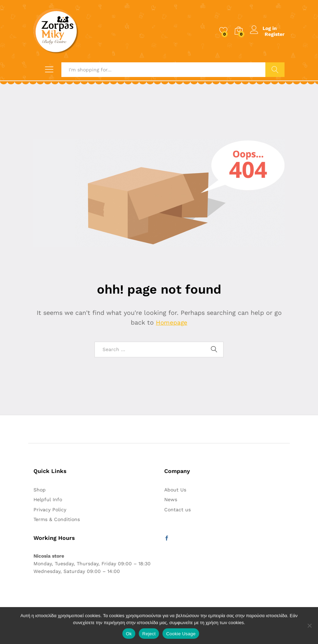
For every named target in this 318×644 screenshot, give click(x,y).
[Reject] (309, 626)
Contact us (177, 510)
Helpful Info (48, 499)
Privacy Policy (50, 510)
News (171, 499)
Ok (129, 634)
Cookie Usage (181, 634)
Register (275, 34)
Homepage (172, 322)
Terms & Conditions (57, 519)
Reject (149, 634)
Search (275, 70)
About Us (175, 490)
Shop (40, 490)
